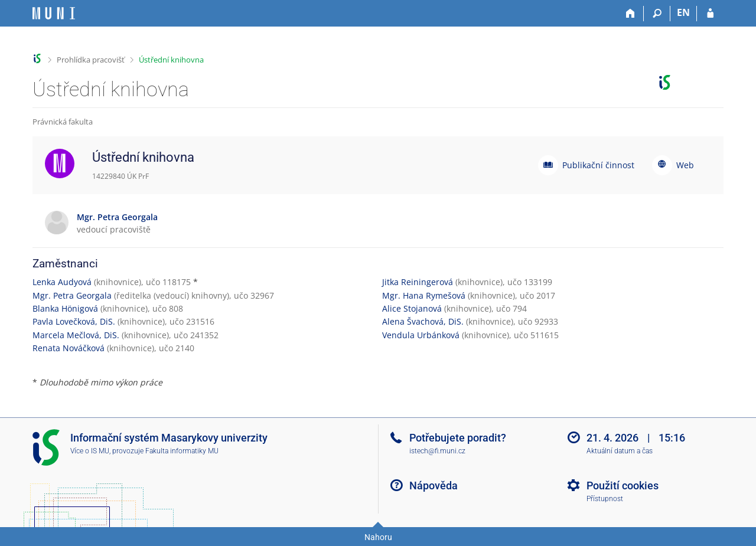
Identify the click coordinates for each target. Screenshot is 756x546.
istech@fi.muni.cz (437, 451)
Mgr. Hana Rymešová (424, 295)
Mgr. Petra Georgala (72, 295)
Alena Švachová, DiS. (423, 321)
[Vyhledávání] (657, 14)
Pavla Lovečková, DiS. (74, 321)
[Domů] (630, 14)
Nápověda (434, 485)
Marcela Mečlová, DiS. (76, 335)
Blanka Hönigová (65, 308)
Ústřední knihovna (171, 60)
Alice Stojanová (412, 308)
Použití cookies (623, 485)
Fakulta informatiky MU (182, 451)
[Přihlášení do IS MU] (710, 14)
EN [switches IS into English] (683, 12)
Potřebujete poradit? (458, 438)
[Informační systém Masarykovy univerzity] (54, 13)
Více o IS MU (90, 451)
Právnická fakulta (63, 122)
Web (685, 165)
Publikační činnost (598, 165)
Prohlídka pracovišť (91, 60)
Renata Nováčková (69, 348)
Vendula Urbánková (421, 335)
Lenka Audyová (62, 282)
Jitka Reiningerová (418, 282)
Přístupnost (605, 499)
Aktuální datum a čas (620, 451)
